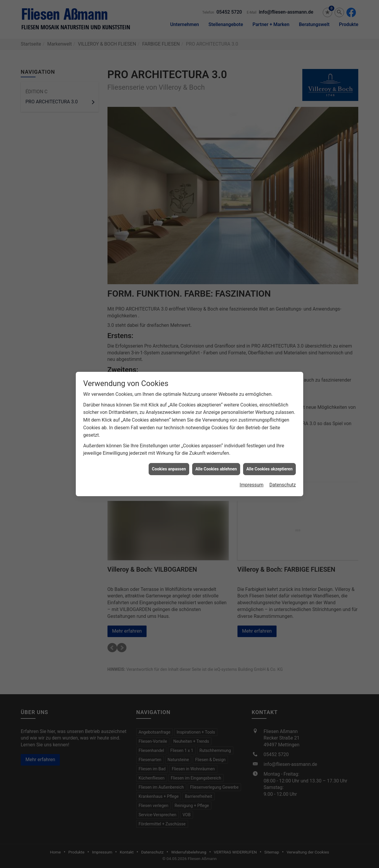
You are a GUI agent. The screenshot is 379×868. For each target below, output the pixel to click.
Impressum (252, 467)
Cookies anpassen (169, 451)
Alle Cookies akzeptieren (269, 451)
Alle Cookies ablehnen (216, 451)
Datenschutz (283, 467)
